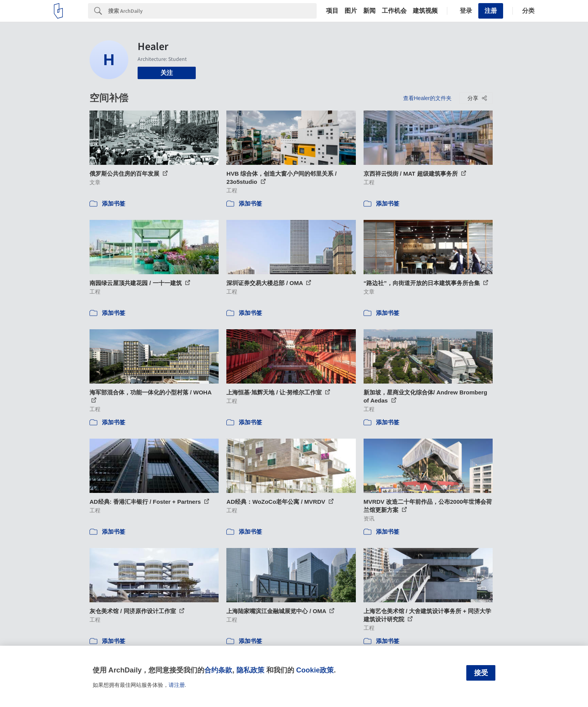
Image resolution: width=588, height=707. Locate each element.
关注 (167, 73)
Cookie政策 (315, 670)
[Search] (212, 11)
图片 (351, 11)
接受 (481, 673)
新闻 (369, 11)
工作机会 (394, 11)
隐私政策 (250, 670)
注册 (491, 11)
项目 (332, 11)
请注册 (177, 685)
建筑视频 (425, 11)
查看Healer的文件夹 (427, 98)
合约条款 (218, 670)
